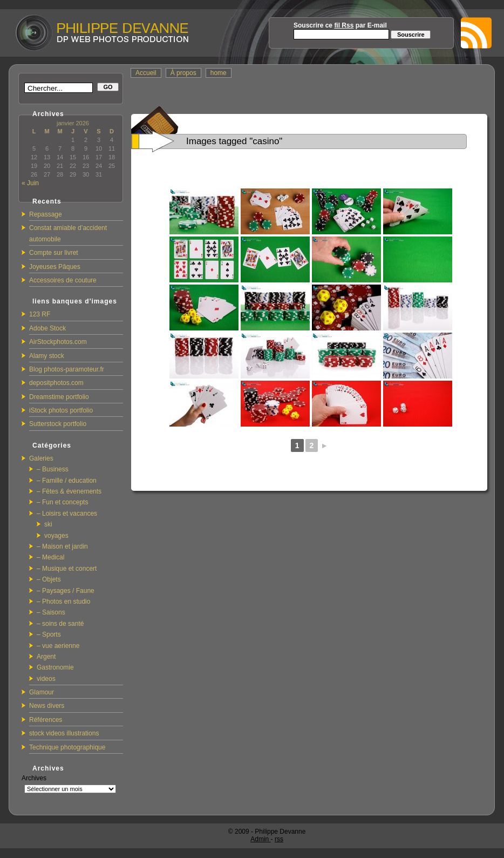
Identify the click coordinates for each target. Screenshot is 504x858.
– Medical (50, 557)
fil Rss (344, 25)
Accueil (146, 73)
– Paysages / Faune (66, 591)
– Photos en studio (63, 602)
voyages (56, 536)
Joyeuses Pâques (55, 267)
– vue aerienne (58, 646)
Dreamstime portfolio (59, 397)
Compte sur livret (54, 253)
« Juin (30, 183)
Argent (46, 657)
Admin (260, 839)
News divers (47, 706)
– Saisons (51, 612)
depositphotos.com (56, 383)
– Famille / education (67, 481)
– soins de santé (60, 624)
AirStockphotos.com (58, 342)
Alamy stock (47, 356)
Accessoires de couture (63, 280)
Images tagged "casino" (234, 141)
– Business (53, 469)
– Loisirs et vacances (67, 514)
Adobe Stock (47, 328)
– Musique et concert (67, 569)
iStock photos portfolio (61, 410)
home (219, 73)
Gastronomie (55, 667)
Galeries (41, 458)
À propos (183, 73)
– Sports (49, 634)
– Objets (49, 579)
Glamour (42, 692)
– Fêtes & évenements (69, 491)
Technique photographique (67, 747)
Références (46, 720)
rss (279, 839)
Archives (34, 778)
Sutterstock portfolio (58, 424)
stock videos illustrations (64, 733)
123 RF (40, 314)
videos (46, 679)
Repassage (46, 214)
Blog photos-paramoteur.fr (67, 369)
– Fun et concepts (62, 502)
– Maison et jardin (62, 546)
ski (48, 524)
